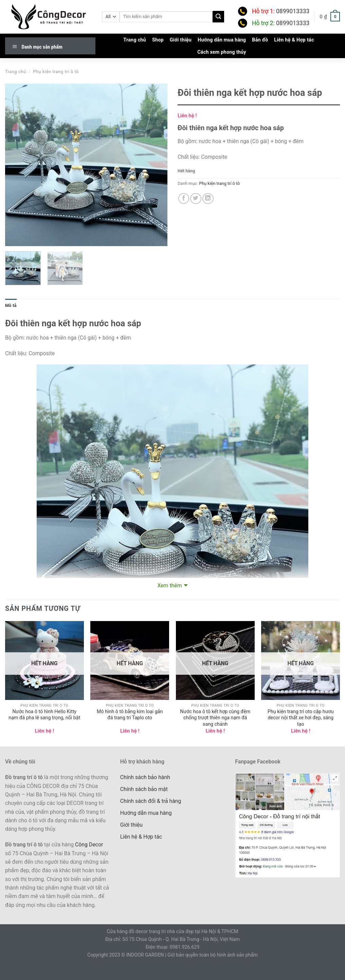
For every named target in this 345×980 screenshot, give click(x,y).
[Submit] (218, 16)
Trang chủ (135, 40)
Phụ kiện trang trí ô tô (56, 72)
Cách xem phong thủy (222, 52)
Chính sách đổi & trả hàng (151, 801)
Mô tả (11, 305)
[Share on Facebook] (184, 199)
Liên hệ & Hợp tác (294, 40)
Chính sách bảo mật (144, 789)
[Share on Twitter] (196, 199)
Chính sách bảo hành (145, 777)
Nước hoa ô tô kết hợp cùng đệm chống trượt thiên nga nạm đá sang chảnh (215, 718)
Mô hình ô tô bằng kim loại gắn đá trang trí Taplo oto (130, 715)
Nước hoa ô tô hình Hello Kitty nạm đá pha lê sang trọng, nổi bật (44, 715)
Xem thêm (169, 586)
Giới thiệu (181, 40)
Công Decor (89, 845)
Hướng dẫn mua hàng (222, 40)
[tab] (11, 306)
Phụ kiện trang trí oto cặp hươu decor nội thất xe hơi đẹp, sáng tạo (301, 718)
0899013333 (293, 11)
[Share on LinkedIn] (208, 199)
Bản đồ (260, 40)
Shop (158, 40)
